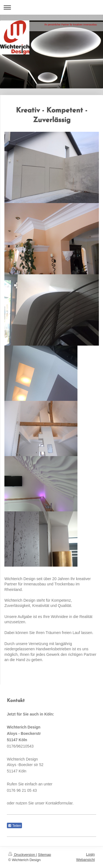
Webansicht (85, 860)
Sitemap (44, 855)
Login (90, 854)
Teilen (14, 826)
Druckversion (22, 855)
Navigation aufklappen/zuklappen (51, 7)
